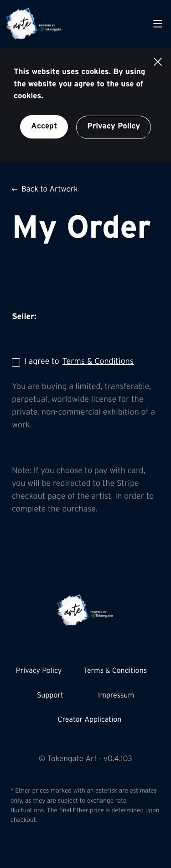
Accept (44, 126)
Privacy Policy (114, 127)
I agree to (73, 362)
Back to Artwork (45, 190)
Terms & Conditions (98, 362)
